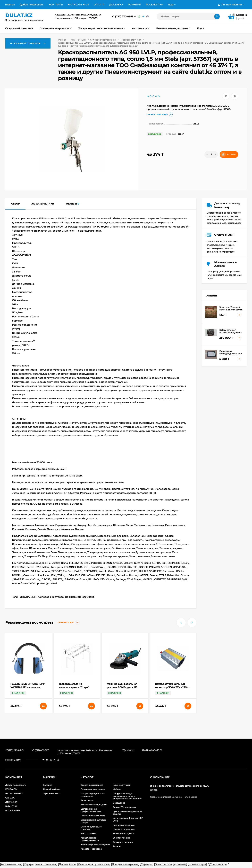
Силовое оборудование (103, 40)
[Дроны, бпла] (67, 864)
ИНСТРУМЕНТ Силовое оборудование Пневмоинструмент (57, 597)
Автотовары (87, 800)
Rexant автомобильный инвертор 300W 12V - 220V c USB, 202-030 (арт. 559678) (173, 687)
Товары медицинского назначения (93, 795)
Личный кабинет (52, 789)
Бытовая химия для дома (94, 805)
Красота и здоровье (91, 849)
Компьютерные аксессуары (95, 845)
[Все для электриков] (125, 864)
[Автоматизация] (11, 864)
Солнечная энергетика (93, 789)
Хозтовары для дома (124, 825)
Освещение (119, 803)
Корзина (48, 785)
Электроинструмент (123, 834)
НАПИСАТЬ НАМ (78, 5)
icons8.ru (204, 786)
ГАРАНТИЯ (134, 5)
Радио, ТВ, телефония (124, 807)
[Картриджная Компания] (40, 864)
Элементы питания (123, 842)
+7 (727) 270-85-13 (123, 17)
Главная (10, 5)
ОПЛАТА (99, 5)
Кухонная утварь (122, 785)
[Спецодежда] (218, 864)
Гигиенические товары (93, 816)
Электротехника (121, 838)
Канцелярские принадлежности (90, 839)
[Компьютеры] (197, 864)
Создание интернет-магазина (166, 797)
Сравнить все (69, 623)
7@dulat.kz (128, 750)
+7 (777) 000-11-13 (41, 750)
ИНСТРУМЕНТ (78, 40)
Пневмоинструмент (130, 40)
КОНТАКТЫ (56, 5)
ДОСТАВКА (116, 5)
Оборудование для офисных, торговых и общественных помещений (127, 796)
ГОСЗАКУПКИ (155, 5)
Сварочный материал (92, 785)
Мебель (117, 789)
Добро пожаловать (32, 5)
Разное (117, 846)
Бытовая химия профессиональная (91, 810)
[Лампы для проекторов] (94, 864)
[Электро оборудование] (171, 864)
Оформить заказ (52, 793)
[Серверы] (147, 864)
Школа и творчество (124, 829)
